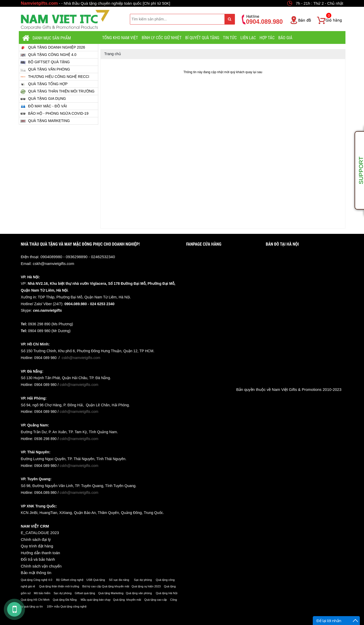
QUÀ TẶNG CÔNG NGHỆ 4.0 (48, 55)
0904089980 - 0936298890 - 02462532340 (78, 257)
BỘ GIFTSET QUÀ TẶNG (45, 62)
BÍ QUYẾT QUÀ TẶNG (202, 38)
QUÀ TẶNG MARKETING (45, 121)
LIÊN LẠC (248, 38)
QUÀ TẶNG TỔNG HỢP (44, 84)
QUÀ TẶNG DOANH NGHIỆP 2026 (53, 47)
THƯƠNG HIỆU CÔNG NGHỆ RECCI (55, 77)
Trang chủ (113, 54)
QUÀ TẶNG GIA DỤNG (43, 99)
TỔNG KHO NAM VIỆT (120, 38)
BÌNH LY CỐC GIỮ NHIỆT (162, 38)
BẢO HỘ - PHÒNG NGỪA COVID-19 (54, 114)
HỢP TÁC (267, 38)
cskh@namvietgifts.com (53, 264)
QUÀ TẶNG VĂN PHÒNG (45, 69)
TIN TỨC (230, 38)
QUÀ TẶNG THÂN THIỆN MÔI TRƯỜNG (57, 91)
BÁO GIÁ (285, 38)
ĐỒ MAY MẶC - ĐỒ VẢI (44, 106)
